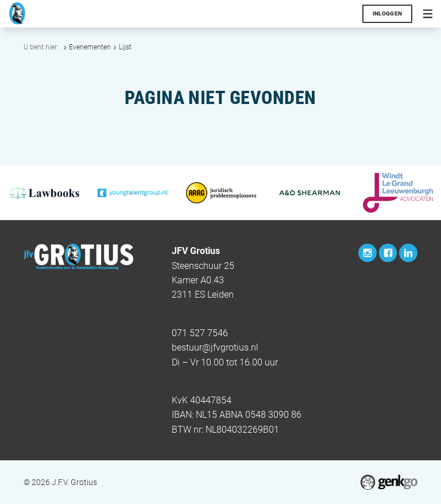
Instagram (367, 253)
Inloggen (388, 14)
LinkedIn (408, 253)
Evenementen (90, 47)
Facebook (388, 253)
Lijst (125, 47)
